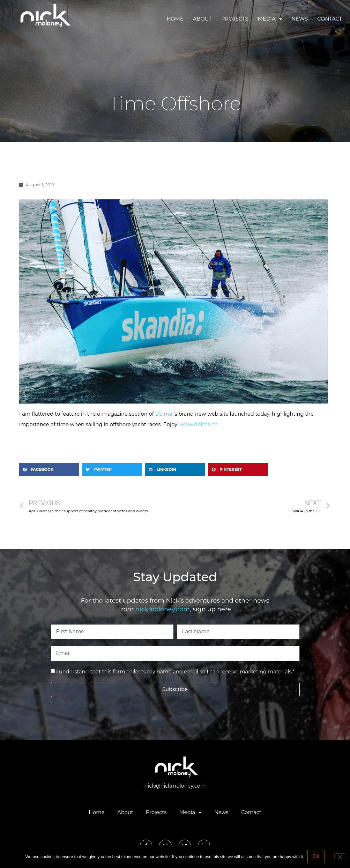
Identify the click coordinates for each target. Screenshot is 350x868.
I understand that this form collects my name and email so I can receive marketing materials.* (175, 672)
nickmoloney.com (163, 609)
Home (175, 18)
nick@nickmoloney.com (175, 786)
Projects (235, 18)
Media (270, 18)
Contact (330, 18)
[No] (340, 856)
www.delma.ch (199, 424)
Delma (164, 414)
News (300, 18)
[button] (49, 470)
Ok (316, 856)
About (202, 18)
